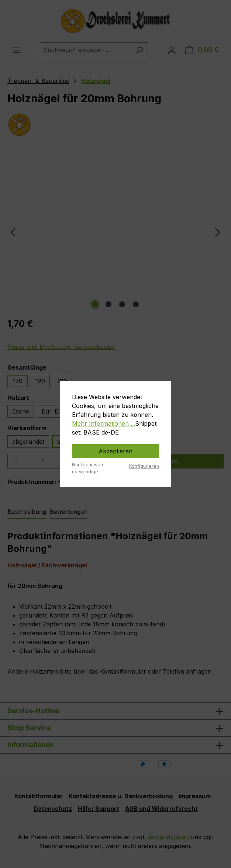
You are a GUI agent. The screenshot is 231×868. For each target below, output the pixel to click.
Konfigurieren (144, 466)
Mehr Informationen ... (104, 423)
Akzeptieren (115, 451)
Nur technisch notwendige (87, 468)
